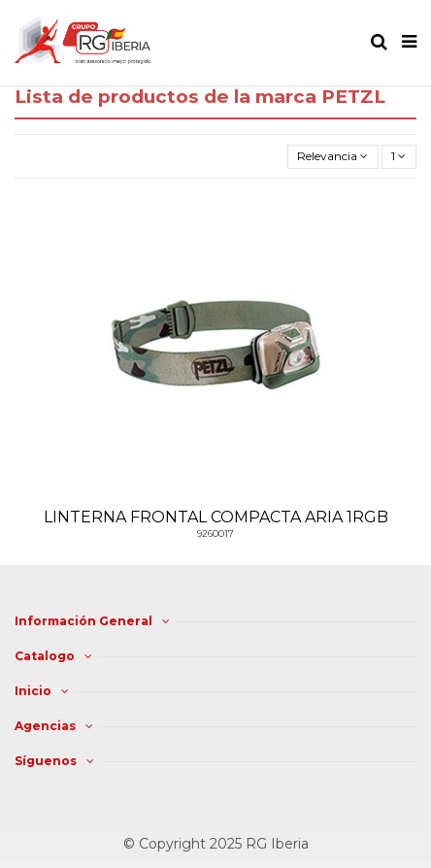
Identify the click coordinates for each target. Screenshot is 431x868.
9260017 (215, 534)
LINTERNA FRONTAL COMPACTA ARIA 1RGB (216, 517)
